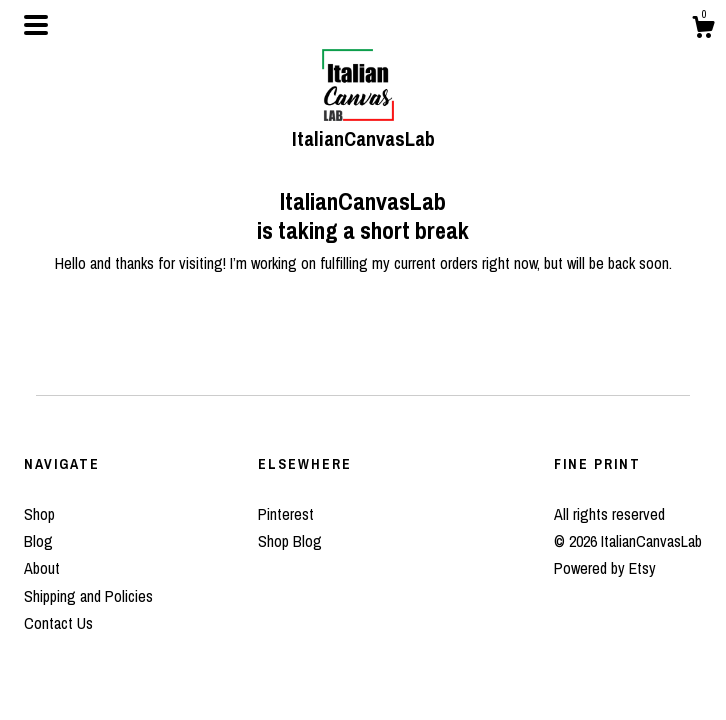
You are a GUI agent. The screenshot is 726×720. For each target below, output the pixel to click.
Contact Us (58, 623)
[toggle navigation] (36, 25)
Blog (38, 541)
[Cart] (703, 30)
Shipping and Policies (88, 596)
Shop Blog (290, 541)
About (42, 568)
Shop (39, 514)
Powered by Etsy (605, 568)
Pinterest (286, 514)
